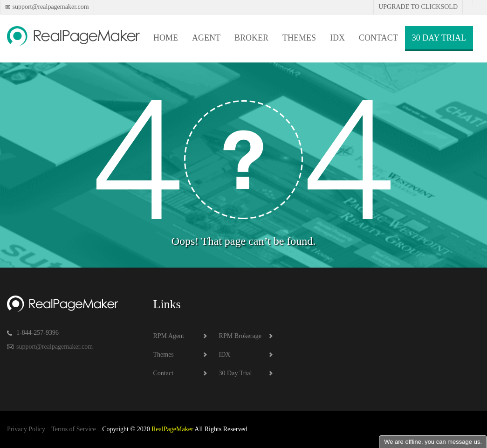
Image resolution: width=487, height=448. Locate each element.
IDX (337, 38)
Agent (206, 38)
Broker (251, 38)
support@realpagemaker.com (50, 7)
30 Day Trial (439, 38)
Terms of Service (73, 429)
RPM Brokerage (240, 336)
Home (166, 38)
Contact (378, 38)
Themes (299, 38)
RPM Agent (169, 336)
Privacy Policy (26, 429)
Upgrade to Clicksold (418, 7)
